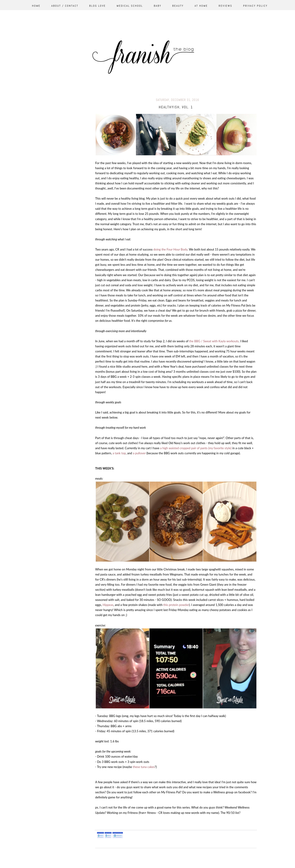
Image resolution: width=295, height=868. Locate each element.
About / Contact (65, 6)
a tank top (119, 453)
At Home (201, 6)
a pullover (140, 453)
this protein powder (176, 605)
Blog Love (97, 6)
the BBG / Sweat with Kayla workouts (214, 341)
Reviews (226, 6)
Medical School (130, 6)
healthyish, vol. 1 (176, 107)
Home (36, 6)
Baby (158, 6)
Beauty (178, 6)
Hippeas (108, 605)
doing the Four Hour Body (171, 249)
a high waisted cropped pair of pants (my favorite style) (196, 448)
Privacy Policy (255, 6)
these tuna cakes (144, 767)
